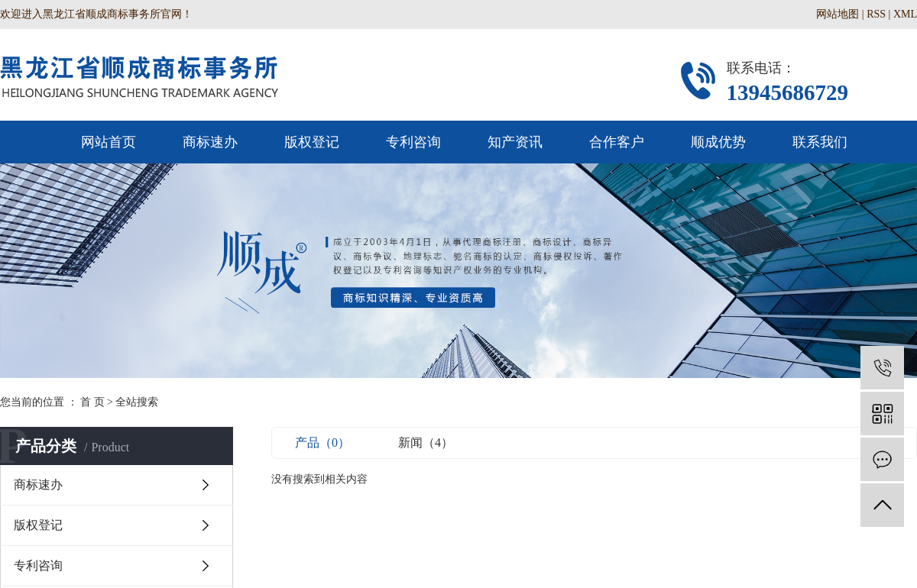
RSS (876, 14)
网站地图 (838, 14)
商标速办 (210, 142)
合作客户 (617, 142)
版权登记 (312, 142)
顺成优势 (718, 142)
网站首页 (109, 142)
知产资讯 (515, 142)
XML (905, 14)
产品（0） (322, 443)
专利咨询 (413, 142)
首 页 (92, 402)
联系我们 (820, 142)
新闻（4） (426, 443)
